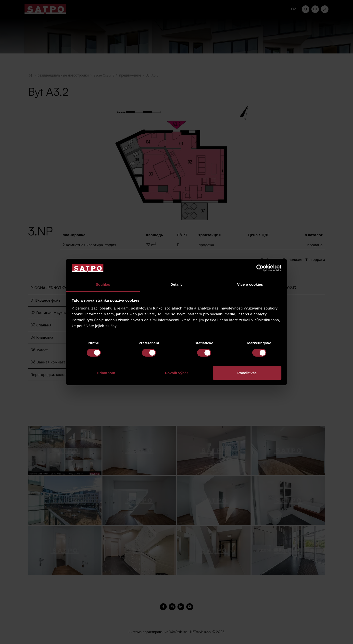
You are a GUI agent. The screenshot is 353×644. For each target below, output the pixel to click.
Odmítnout (106, 373)
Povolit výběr (176, 373)
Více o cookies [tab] (250, 284)
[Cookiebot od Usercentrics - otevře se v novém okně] (260, 268)
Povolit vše (247, 373)
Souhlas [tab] (103, 284)
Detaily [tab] (176, 284)
